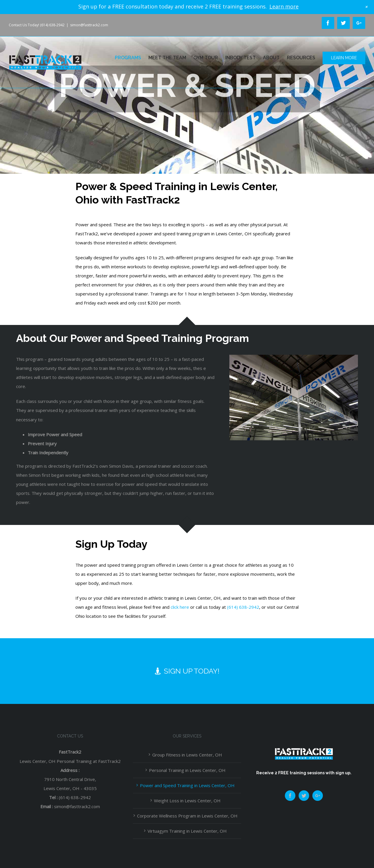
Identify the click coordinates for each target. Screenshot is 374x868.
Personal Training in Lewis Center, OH (187, 770)
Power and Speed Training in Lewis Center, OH (187, 785)
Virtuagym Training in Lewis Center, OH (187, 831)
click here (180, 607)
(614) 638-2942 (243, 607)
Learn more (284, 6)
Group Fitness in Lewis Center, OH (187, 755)
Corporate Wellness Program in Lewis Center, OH (187, 816)
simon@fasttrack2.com (89, 25)
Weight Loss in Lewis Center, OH (187, 801)
